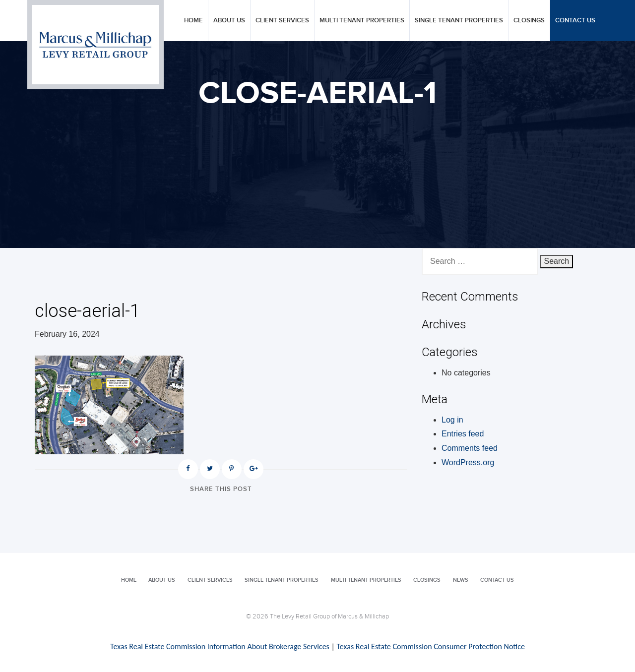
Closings (529, 21)
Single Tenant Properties (459, 21)
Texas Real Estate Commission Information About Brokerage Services (220, 646)
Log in (452, 420)
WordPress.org (468, 462)
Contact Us (575, 21)
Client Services (282, 21)
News (461, 580)
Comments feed (470, 448)
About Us (229, 21)
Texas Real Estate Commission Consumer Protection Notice (430, 646)
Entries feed (463, 434)
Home (193, 21)
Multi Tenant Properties (362, 21)
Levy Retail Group (95, 45)
